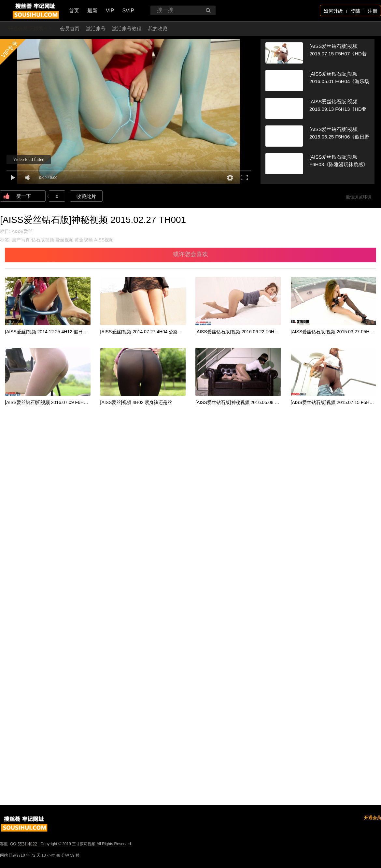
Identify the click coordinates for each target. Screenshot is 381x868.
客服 (4, 844)
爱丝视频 (64, 240)
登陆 (355, 11)
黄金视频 (84, 240)
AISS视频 (104, 240)
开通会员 (373, 818)
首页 (74, 11)
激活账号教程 (127, 29)
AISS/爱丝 (22, 231)
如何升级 (333, 11)
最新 (92, 11)
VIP (110, 11)
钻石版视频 (43, 240)
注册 (373, 11)
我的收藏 (158, 29)
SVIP (128, 11)
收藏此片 (86, 196)
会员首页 (70, 29)
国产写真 (21, 240)
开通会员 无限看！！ (31, 29)
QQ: (24, 844)
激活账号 (96, 29)
